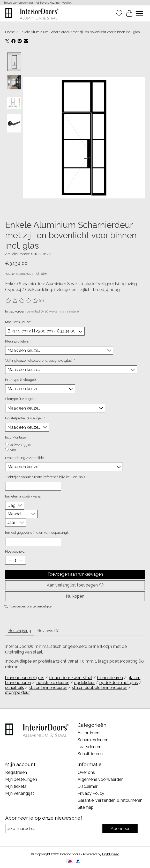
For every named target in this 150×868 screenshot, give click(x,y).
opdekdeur (84, 683)
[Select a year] (16, 523)
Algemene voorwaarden (101, 780)
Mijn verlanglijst (20, 794)
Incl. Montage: (17, 437)
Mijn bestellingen (21, 780)
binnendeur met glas (25, 678)
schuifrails (15, 688)
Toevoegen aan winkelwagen (75, 574)
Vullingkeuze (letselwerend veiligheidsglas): (40, 361)
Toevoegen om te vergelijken (29, 606)
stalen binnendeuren (48, 688)
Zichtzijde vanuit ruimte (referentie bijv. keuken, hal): (45, 477)
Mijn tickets (16, 787)
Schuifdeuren (90, 754)
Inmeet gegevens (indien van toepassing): (37, 533)
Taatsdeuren (89, 747)
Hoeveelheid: (15, 551)
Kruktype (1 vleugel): (22, 380)
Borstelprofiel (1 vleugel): (25, 418)
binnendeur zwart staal (71, 678)
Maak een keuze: (19, 322)
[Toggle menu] (140, 13)
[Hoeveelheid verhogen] (21, 560)
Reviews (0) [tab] (48, 631)
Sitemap (86, 808)
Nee (13, 450)
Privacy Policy (91, 794)
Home (10, 32)
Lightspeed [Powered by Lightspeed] (111, 854)
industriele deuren (52, 683)
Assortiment (89, 733)
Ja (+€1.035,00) (22, 445)
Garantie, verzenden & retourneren (110, 801)
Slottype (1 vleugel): (21, 399)
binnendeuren (110, 678)
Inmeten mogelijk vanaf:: (24, 496)
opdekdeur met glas (119, 683)
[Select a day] (15, 506)
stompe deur (17, 692)
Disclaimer (88, 787)
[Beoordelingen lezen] (22, 301)
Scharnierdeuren (93, 740)
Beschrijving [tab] (20, 631)
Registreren (16, 773)
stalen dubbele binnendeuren (100, 688)
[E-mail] (53, 829)
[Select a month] (21, 514)
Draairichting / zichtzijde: (25, 458)
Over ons (86, 773)
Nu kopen (75, 596)
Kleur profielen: (18, 341)
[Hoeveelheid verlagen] (10, 560)
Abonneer (120, 829)
